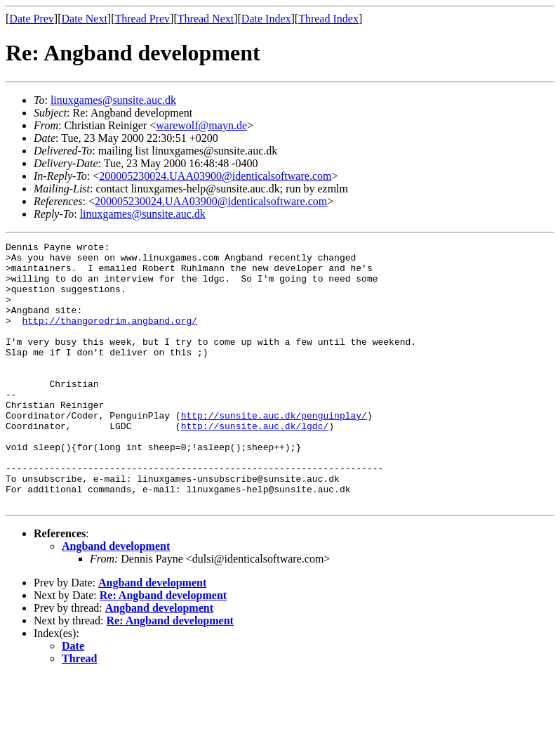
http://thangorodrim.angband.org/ (109, 337)
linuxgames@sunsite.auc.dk (113, 100)
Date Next (85, 19)
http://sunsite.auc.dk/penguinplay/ (274, 451)
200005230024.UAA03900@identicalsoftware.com (215, 176)
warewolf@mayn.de (201, 125)
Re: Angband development (163, 648)
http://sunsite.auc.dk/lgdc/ (255, 464)
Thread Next (206, 19)
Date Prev (32, 19)
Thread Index (328, 19)
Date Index (266, 19)
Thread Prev (142, 19)
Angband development (116, 599)
